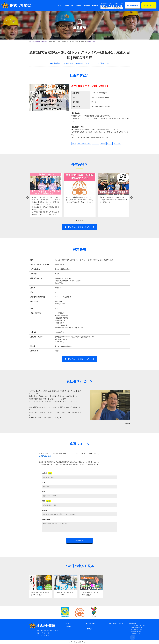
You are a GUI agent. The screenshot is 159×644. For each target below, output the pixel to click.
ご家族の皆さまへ (137, 629)
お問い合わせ (133, 5)
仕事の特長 (69, 63)
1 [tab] (76, 221)
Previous (28, 198)
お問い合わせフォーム (116, 623)
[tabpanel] (46, 195)
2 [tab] (78, 221)
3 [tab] (81, 221)
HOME (68, 623)
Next (131, 198)
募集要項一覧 (136, 633)
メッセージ (92, 63)
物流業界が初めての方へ (139, 628)
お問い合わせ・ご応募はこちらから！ (81, 227)
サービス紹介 (91, 623)
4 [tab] (83, 221)
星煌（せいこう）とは (138, 626)
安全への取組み (136, 631)
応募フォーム (149, 5)
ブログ (89, 629)
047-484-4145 (112, 6)
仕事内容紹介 (57, 63)
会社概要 (68, 627)
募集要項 (80, 63)
